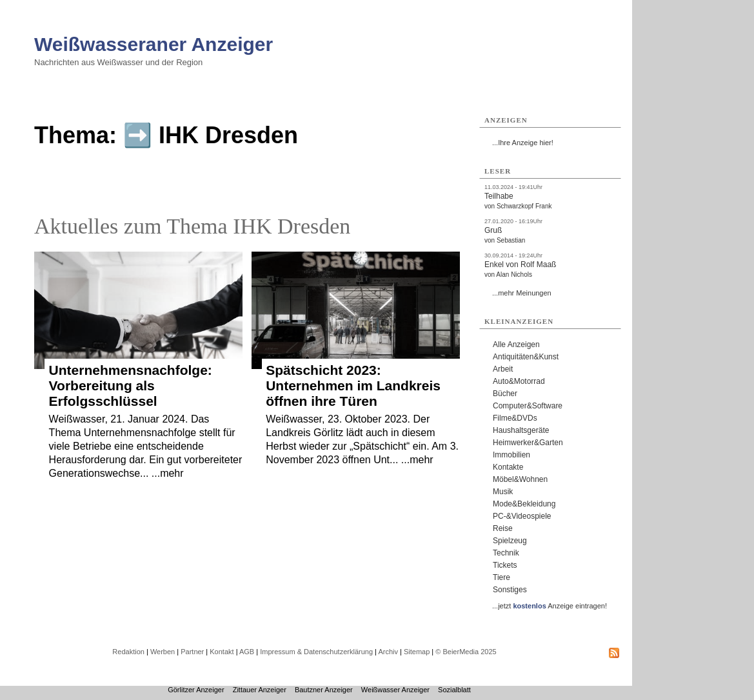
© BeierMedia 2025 (466, 652)
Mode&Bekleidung (524, 504)
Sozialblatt (454, 690)
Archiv (388, 652)
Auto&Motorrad (519, 381)
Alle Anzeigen (516, 345)
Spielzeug (510, 541)
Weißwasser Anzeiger (395, 690)
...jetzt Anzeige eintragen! (550, 606)
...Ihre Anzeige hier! (523, 143)
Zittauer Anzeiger (260, 690)
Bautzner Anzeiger (324, 690)
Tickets (505, 565)
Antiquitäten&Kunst (526, 357)
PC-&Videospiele (522, 516)
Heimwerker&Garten (528, 443)
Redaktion (128, 652)
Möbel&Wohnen (520, 479)
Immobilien (511, 455)
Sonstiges (510, 590)
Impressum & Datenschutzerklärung (316, 652)
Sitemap (417, 652)
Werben (163, 652)
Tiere (501, 577)
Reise (503, 528)
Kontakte (508, 467)
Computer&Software (528, 406)
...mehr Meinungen (522, 293)
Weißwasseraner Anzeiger (154, 44)
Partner (192, 652)
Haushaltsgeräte (521, 430)
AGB (247, 652)
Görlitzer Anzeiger (196, 690)
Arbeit (503, 369)
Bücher (505, 394)
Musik (503, 492)
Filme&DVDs (515, 418)
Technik (506, 553)
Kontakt (222, 652)
